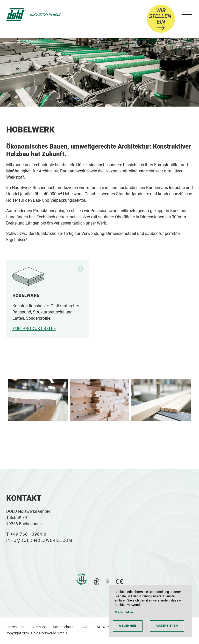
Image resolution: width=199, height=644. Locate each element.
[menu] (186, 15)
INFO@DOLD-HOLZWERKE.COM (39, 540)
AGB (85, 627)
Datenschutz (63, 627)
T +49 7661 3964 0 (26, 534)
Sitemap (38, 627)
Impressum (15, 627)
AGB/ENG (105, 627)
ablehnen (128, 626)
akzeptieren (167, 626)
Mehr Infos (124, 612)
